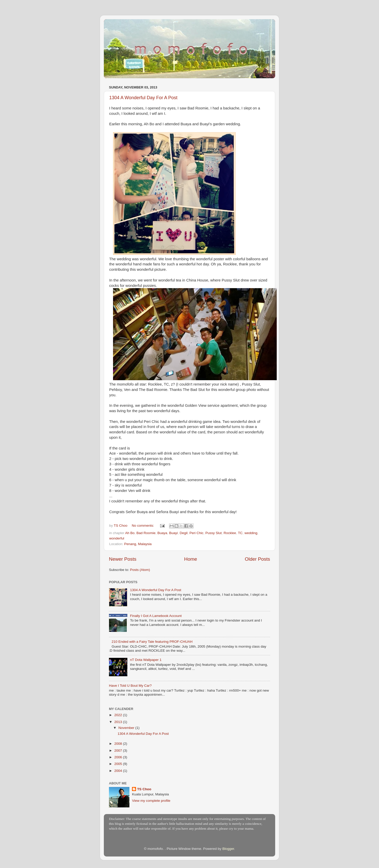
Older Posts (257, 559)
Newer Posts (123, 559)
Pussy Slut (214, 533)
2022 (119, 715)
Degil (184, 533)
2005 (119, 764)
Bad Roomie (146, 533)
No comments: (143, 526)
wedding (251, 533)
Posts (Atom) (140, 570)
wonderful (117, 538)
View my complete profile (151, 801)
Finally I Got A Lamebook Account (156, 616)
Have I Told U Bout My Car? (130, 686)
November (127, 728)
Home (191, 559)
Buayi (173, 533)
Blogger (228, 849)
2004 (119, 771)
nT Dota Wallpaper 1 (146, 660)
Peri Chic (197, 533)
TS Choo (144, 789)
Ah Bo (130, 533)
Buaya (162, 533)
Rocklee (230, 533)
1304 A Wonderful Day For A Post (143, 98)
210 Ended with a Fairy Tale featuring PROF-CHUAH (152, 642)
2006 (119, 757)
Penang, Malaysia (138, 544)
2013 (119, 722)
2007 (119, 751)
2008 (119, 744)
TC (240, 533)
